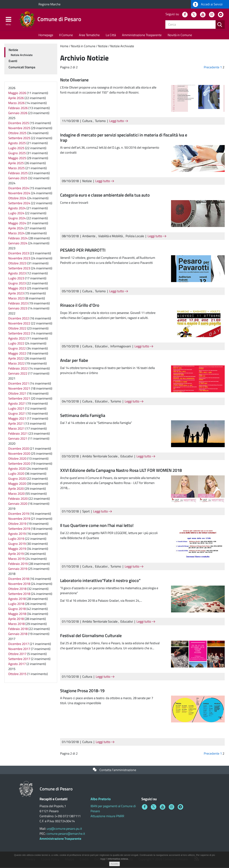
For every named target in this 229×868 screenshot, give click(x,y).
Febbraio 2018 (18, 629)
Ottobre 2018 (17, 589)
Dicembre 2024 (19, 189)
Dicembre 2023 (19, 254)
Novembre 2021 (19, 389)
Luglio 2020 (16, 474)
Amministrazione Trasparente (142, 36)
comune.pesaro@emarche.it (66, 834)
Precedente (212, 68)
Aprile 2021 (16, 424)
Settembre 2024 (19, 204)
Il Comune (66, 36)
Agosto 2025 (17, 144)
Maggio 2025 (17, 159)
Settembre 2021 (19, 399)
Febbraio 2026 (18, 109)
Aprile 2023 (16, 294)
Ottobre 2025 (17, 134)
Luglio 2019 (16, 539)
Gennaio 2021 (18, 439)
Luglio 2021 (16, 409)
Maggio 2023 (17, 289)
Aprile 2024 (16, 229)
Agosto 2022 (17, 339)
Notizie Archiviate (122, 47)
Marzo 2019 (16, 559)
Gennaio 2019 (18, 569)
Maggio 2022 (17, 354)
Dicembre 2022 (19, 319)
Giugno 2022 (17, 349)
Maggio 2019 (17, 549)
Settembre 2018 (19, 594)
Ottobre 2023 (17, 264)
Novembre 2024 (19, 194)
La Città (111, 36)
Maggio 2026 (17, 94)
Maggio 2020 (17, 484)
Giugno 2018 (17, 609)
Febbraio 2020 (18, 499)
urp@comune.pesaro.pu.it (64, 829)
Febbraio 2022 (18, 369)
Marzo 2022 (16, 364)
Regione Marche (49, 4)
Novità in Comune (180, 36)
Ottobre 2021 (17, 394)
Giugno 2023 (17, 284)
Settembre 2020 (19, 464)
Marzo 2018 (16, 624)
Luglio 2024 (16, 214)
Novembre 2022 (19, 324)
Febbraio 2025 (18, 174)
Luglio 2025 (16, 149)
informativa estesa (118, 861)
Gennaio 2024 (18, 244)
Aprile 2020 (16, 489)
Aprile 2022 (16, 359)
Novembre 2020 (19, 454)
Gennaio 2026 (18, 114)
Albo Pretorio (101, 800)
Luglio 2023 (16, 279)
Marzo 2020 (16, 494)
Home (64, 47)
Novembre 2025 (19, 129)
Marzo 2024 (16, 234)
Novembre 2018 (19, 584)
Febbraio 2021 (18, 434)
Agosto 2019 (17, 534)
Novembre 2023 (19, 259)
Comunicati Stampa (22, 68)
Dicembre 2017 (19, 645)
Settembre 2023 (19, 269)
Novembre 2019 (19, 519)
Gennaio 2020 (18, 504)
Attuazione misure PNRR (107, 817)
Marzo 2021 (16, 429)
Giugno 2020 (17, 479)
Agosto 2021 (17, 404)
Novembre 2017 (19, 650)
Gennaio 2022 (18, 374)
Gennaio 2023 (18, 309)
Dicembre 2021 (19, 384)
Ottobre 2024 (17, 199)
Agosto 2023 (17, 274)
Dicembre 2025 (19, 124)
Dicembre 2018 (19, 579)
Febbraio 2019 (18, 564)
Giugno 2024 (17, 219)
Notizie (103, 47)
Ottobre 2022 (17, 329)
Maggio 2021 (17, 419)
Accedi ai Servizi (208, 4)
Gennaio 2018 (18, 635)
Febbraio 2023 (18, 304)
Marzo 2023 (16, 299)
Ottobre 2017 (17, 655)
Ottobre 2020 (17, 459)
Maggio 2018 (17, 614)
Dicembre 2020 (19, 449)
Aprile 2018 (16, 619)
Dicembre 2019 (19, 514)
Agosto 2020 (17, 469)
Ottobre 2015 (17, 675)
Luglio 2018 (16, 604)
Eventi (13, 62)
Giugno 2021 (17, 414)
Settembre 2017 (19, 660)
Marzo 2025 (16, 169)
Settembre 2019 (19, 529)
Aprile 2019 (16, 554)
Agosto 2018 (17, 599)
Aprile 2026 (16, 99)
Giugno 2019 (17, 544)
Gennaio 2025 (18, 179)
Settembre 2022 (19, 334)
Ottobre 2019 (17, 524)
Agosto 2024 (17, 209)
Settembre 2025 (19, 139)
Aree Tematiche (89, 36)
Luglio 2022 (16, 344)
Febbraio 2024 (18, 239)
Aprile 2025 (16, 164)
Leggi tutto (119, 122)
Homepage (46, 36)
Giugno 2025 (17, 154)
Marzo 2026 (16, 104)
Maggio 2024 (17, 224)
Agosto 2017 (17, 665)
